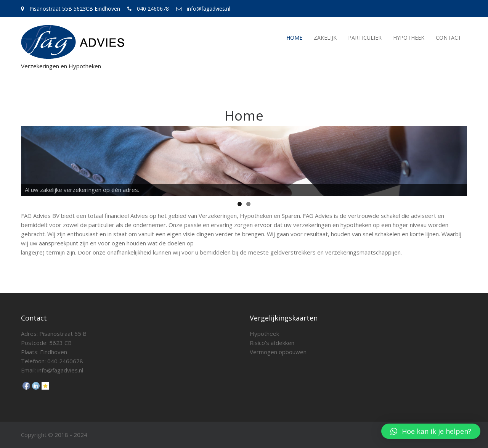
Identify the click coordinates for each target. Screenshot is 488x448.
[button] (431, 431)
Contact (449, 38)
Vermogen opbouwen (278, 352)
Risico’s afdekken (272, 343)
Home (294, 38)
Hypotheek (409, 38)
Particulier (365, 38)
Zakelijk (325, 38)
